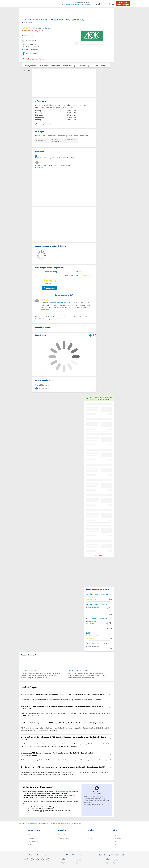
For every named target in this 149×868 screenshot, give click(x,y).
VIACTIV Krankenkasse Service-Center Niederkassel (99, 619)
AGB (115, 841)
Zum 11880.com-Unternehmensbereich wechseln (76, 4)
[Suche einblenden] (97, 4)
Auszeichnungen (70, 66)
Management (33, 838)
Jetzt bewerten (50, 288)
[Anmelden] (104, 4)
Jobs (31, 844)
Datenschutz (117, 838)
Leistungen (44, 66)
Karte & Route (99, 66)
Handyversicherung (29, 670)
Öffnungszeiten (30, 66)
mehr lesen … (46, 310)
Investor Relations (35, 841)
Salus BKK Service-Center (96, 643)
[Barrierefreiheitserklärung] (110, 4)
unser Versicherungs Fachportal (64, 302)
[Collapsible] (110, 694)
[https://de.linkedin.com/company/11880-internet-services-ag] (48, 860)
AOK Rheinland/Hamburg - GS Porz (99, 594)
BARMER (89, 633)
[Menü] (114, 4)
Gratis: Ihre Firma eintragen (123, 4)
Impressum (117, 835)
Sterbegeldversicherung (78, 670)
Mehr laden (99, 555)
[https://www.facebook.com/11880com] (27, 860)
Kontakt (27, 70)
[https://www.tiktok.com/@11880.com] (32, 860)
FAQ (91, 838)
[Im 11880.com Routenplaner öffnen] (90, 335)
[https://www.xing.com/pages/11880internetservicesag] (43, 860)
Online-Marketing (64, 835)
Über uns (32, 835)
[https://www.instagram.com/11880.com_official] (37, 860)
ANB (115, 844)
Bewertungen (85, 66)
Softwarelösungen (65, 838)
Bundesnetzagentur (65, 792)
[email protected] (34, 715)
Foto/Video (56, 66)
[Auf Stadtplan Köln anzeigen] (94, 335)
